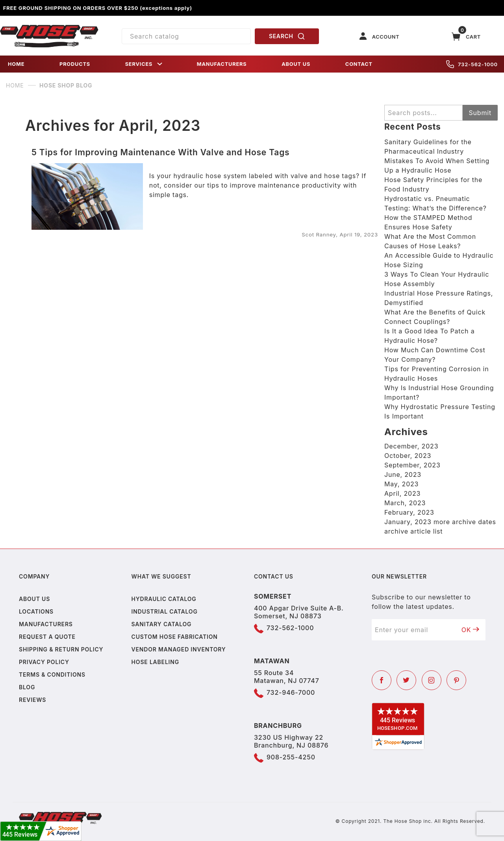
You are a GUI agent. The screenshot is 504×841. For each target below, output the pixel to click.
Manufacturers (46, 624)
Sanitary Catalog (162, 624)
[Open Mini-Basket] (466, 36)
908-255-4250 (291, 757)
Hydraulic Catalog (164, 599)
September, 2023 (412, 465)
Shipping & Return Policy (61, 649)
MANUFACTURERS (222, 64)
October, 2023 (408, 456)
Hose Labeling (155, 662)
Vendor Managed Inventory (179, 649)
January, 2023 (408, 522)
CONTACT (359, 64)
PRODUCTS (75, 64)
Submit (480, 113)
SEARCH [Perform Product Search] (287, 36)
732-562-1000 (472, 64)
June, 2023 (403, 474)
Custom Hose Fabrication (175, 637)
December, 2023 (411, 446)
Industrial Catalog (165, 611)
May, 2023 (401, 484)
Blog (27, 687)
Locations (36, 611)
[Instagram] (432, 680)
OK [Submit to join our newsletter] (471, 630)
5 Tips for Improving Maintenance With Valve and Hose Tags (160, 152)
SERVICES (145, 64)
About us (34, 599)
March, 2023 (405, 503)
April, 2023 (402, 493)
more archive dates (465, 522)
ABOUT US (296, 64)
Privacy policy (44, 662)
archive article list (413, 531)
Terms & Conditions (52, 674)
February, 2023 (409, 512)
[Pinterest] (456, 680)
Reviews (32, 700)
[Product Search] (186, 36)
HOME (16, 64)
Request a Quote (47, 637)
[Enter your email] (414, 630)
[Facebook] (382, 680)
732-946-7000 (291, 692)
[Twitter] (406, 680)
